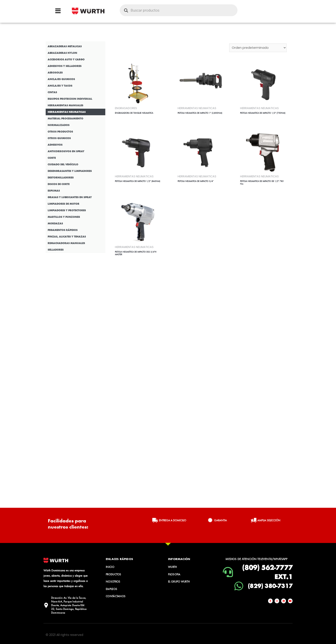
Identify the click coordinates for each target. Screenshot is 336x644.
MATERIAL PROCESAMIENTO (65, 119)
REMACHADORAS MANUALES (66, 243)
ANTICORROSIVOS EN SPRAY (66, 151)
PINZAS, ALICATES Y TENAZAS (67, 237)
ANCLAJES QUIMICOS (61, 79)
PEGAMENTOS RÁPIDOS (63, 230)
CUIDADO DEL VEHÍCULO (63, 164)
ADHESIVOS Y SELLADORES (65, 66)
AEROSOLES (55, 73)
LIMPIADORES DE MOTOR (63, 204)
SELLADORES (56, 250)
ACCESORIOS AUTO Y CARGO (66, 59)
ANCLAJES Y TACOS (60, 86)
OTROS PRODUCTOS (60, 132)
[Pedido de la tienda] (258, 48)
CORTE (52, 158)
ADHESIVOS (55, 145)
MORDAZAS (55, 223)
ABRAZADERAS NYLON (62, 53)
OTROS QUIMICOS (59, 138)
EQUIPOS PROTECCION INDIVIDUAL (70, 99)
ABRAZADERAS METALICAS (65, 46)
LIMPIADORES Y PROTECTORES (67, 210)
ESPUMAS (54, 191)
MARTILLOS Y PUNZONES (64, 217)
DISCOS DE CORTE (59, 184)
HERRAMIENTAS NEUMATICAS (67, 112)
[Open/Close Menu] (58, 11)
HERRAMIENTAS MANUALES (65, 105)
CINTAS (52, 92)
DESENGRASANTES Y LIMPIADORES (70, 171)
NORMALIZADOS (59, 125)
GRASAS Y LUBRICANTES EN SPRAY (70, 197)
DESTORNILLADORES (61, 178)
